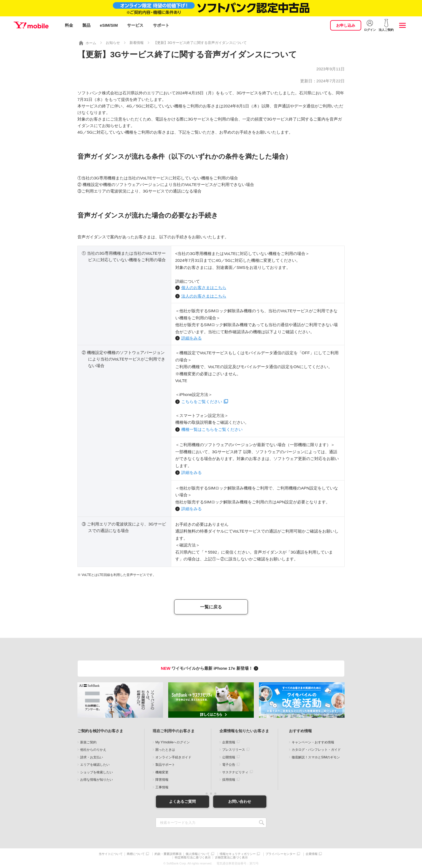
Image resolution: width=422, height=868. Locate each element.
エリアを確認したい (95, 764)
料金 (69, 25)
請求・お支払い (92, 756)
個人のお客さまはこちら (204, 287)
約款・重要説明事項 (168, 853)
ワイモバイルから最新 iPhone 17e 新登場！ (210, 667)
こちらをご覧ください (202, 400)
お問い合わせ (240, 800)
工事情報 (162, 786)
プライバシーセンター (281, 853)
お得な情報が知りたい (97, 779)
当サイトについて (111, 853)
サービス (135, 25)
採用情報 (229, 779)
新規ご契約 (88, 741)
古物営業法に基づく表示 (231, 856)
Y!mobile (31, 25)
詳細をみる (192, 337)
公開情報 (229, 756)
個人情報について (198, 853)
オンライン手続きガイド (173, 756)
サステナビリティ (235, 771)
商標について (136, 853)
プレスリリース (234, 749)
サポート (161, 25)
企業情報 (229, 741)
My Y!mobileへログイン (173, 741)
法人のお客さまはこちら (204, 295)
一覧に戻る (211, 606)
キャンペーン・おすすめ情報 (313, 741)
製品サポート (165, 764)
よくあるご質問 (182, 800)
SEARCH (262, 822)
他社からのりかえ (93, 749)
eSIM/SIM (109, 25)
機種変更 (162, 771)
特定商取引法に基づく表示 (193, 856)
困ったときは (165, 749)
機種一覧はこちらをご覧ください (212, 428)
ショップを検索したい (97, 771)
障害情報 (162, 779)
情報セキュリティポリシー (238, 853)
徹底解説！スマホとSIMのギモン (316, 756)
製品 (86, 25)
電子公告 (229, 764)
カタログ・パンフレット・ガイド (316, 749)
